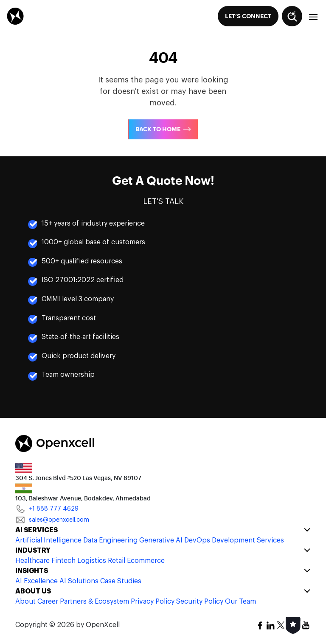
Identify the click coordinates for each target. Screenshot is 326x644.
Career (48, 602)
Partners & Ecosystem (94, 602)
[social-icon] (260, 625)
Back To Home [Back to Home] (158, 129)
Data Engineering (110, 540)
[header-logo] (15, 16)
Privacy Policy (153, 602)
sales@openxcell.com (52, 520)
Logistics (92, 561)
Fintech (63, 561)
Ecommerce (146, 561)
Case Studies (121, 581)
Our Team (240, 602)
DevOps (197, 540)
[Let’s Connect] (248, 16)
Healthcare (32, 561)
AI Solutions (79, 581)
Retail (117, 561)
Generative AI (161, 540)
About (25, 602)
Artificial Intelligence (48, 540)
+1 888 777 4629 (47, 509)
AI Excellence (37, 581)
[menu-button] (314, 16)
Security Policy (200, 602)
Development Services (248, 540)
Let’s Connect (248, 16)
